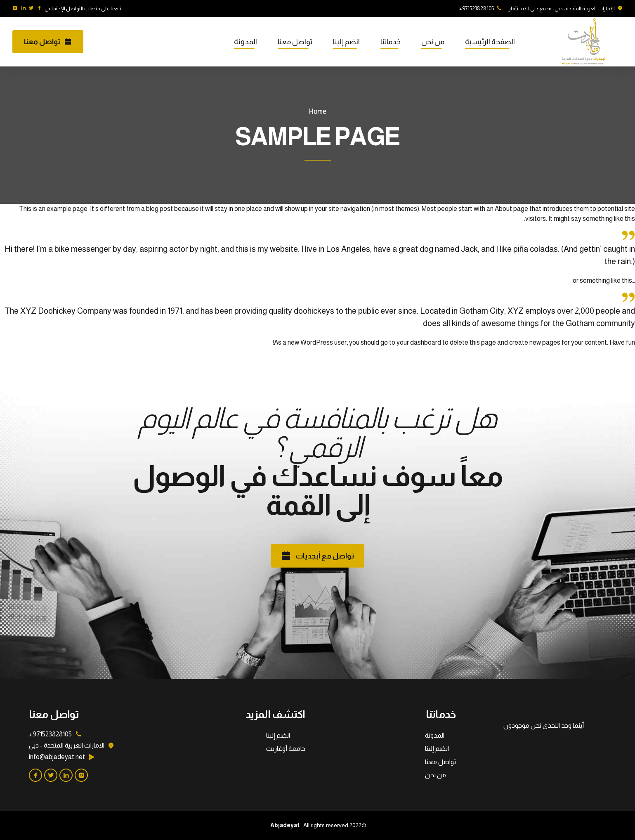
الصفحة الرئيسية (490, 42)
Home (318, 111)
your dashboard (419, 342)
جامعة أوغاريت (286, 749)
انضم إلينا (346, 42)
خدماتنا (391, 42)
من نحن (433, 42)
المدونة (246, 42)
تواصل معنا (295, 42)
